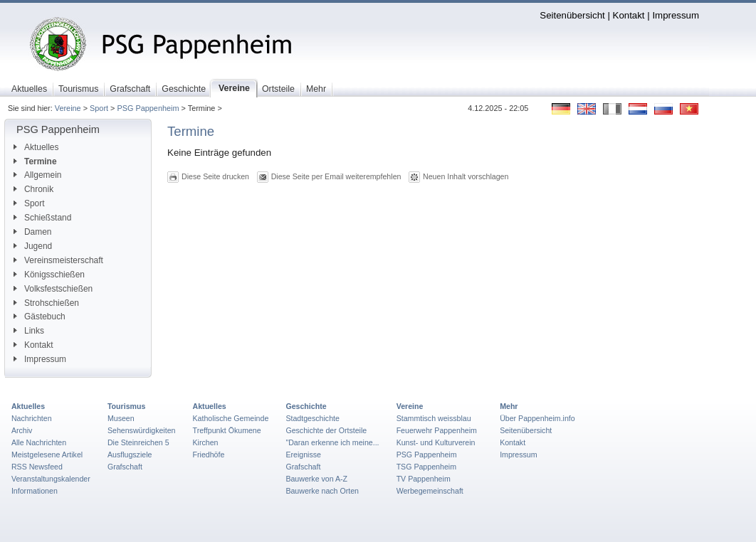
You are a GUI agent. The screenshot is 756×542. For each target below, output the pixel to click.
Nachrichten (32, 418)
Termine (35, 161)
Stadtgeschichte (313, 418)
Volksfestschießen (53, 289)
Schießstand (42, 218)
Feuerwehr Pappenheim (437, 430)
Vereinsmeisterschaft (58, 260)
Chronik (33, 189)
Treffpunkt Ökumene (227, 430)
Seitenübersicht (572, 15)
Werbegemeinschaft (430, 491)
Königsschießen (49, 275)
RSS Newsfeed (37, 467)
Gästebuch (40, 317)
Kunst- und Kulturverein (436, 442)
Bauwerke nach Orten (322, 491)
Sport (99, 108)
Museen (121, 418)
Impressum (676, 15)
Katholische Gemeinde (231, 418)
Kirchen (206, 442)
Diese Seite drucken (215, 176)
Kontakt (629, 15)
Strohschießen (46, 303)
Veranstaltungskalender (51, 479)
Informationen (35, 491)
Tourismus (126, 406)
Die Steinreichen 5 (138, 442)
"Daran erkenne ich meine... (332, 442)
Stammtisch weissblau (434, 418)
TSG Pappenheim (426, 467)
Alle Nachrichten (39, 442)
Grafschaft (125, 467)
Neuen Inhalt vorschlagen (466, 176)
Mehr (509, 406)
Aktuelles (36, 147)
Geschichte (306, 406)
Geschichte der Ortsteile (326, 430)
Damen (32, 232)
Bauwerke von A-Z (316, 479)
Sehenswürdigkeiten (142, 430)
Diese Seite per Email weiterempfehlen (336, 176)
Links (29, 331)
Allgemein (37, 175)
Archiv (22, 430)
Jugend (33, 246)
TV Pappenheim (424, 479)
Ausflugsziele (130, 455)
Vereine (68, 108)
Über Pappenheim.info (537, 418)
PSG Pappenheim (148, 108)
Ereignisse (303, 455)
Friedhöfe (209, 455)
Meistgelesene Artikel (47, 455)
